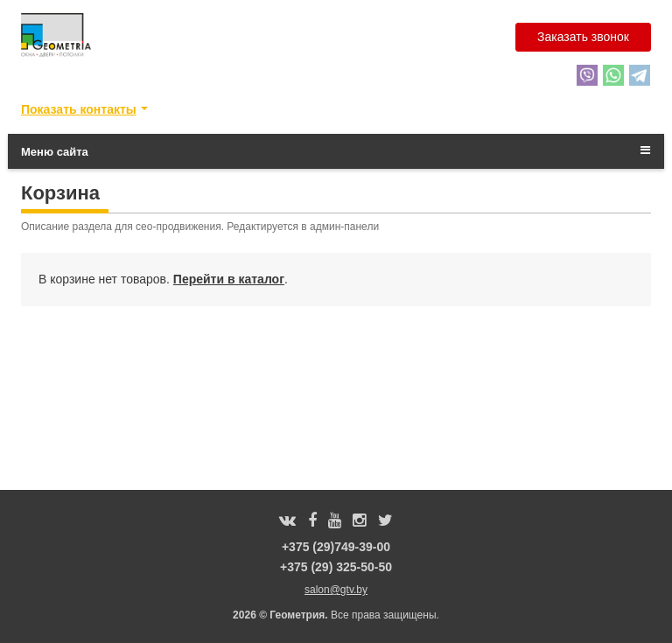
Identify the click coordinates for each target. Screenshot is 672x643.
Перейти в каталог (229, 279)
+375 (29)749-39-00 (336, 547)
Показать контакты (79, 109)
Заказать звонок (583, 37)
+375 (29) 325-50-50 (336, 567)
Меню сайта (336, 151)
